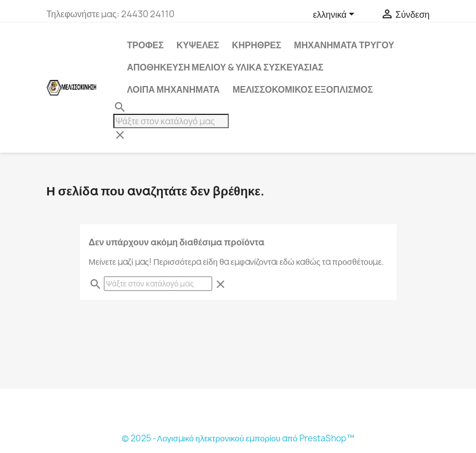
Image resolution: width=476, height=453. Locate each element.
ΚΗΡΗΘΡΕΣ (257, 45)
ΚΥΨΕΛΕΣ (198, 45)
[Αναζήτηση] (171, 121)
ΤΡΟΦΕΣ (146, 45)
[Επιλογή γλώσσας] (335, 15)
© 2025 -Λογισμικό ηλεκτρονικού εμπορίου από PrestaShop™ (238, 438)
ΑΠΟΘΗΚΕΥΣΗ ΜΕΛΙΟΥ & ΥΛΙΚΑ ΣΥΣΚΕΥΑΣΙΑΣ (226, 67)
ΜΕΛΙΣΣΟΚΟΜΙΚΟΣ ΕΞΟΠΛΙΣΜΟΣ (303, 89)
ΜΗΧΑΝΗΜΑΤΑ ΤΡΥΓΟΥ (344, 45)
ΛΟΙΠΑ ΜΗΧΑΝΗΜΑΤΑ (174, 89)
